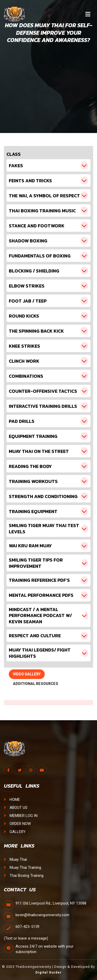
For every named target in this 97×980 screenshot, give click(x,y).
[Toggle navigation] (88, 14)
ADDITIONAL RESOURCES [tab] (36, 684)
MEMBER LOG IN (21, 816)
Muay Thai (15, 859)
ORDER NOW (17, 824)
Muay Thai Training (23, 867)
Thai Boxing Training (24, 876)
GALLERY (15, 832)
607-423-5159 (27, 927)
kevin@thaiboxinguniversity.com (42, 915)
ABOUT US (16, 808)
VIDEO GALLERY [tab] (27, 674)
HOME (12, 800)
